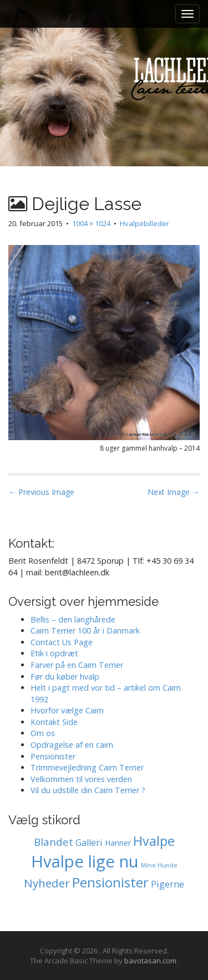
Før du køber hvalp (65, 677)
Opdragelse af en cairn (72, 745)
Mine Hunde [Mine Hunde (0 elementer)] (159, 865)
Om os (43, 733)
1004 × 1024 (91, 223)
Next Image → (174, 492)
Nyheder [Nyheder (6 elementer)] (47, 883)
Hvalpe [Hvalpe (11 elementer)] (154, 841)
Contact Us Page (62, 642)
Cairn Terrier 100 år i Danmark (85, 631)
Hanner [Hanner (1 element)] (118, 843)
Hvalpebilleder (144, 223)
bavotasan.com (150, 961)
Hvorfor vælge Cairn (67, 710)
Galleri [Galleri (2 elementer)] (89, 843)
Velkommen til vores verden (81, 779)
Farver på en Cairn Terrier (77, 665)
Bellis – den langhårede (73, 619)
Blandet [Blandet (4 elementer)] (54, 842)
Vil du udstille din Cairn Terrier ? (88, 790)
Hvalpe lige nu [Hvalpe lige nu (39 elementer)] (85, 861)
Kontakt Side (54, 722)
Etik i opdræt (54, 653)
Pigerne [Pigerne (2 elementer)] (168, 884)
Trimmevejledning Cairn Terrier (87, 767)
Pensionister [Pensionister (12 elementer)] (110, 882)
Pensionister (53, 756)
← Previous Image (41, 492)
